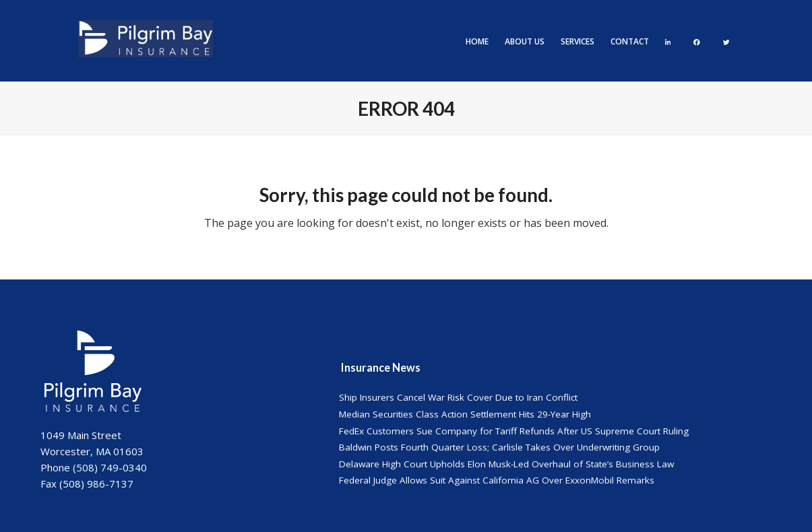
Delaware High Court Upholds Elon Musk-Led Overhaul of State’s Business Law (506, 464)
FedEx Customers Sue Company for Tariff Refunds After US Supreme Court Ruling (514, 431)
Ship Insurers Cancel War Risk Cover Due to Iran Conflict (458, 397)
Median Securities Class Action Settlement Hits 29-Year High (465, 414)
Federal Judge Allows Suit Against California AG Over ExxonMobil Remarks (497, 480)
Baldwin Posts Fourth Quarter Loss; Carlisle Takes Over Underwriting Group (499, 447)
